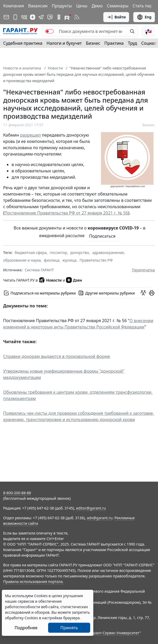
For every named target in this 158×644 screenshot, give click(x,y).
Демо (97, 6)
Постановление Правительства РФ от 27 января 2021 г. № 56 (66, 213)
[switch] (49, 31)
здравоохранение (108, 253)
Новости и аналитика (22, 68)
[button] (148, 31)
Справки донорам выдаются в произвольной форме (57, 356)
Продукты (62, 6)
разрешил (31, 135)
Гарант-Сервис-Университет (114, 633)
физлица (52, 260)
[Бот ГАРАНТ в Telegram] (50, 17)
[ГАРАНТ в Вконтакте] (24, 17)
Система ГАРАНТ (39, 270)
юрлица (70, 260)
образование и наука (22, 260)
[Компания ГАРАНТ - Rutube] (68, 17)
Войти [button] (116, 17)
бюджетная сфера (31, 253)
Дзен (74, 280)
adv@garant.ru (100, 518)
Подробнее (26, 628)
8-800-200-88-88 (17, 493)
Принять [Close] (69, 628)
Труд (132, 43)
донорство (80, 253)
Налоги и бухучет (64, 43)
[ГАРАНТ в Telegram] (41, 17)
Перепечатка (143, 270)
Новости (55, 68)
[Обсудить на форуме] (143, 293)
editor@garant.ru (91, 508)
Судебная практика (23, 43)
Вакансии (38, 6)
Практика (114, 43)
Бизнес (93, 43)
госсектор (58, 253)
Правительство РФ (96, 260)
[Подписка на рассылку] (6, 17)
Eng (144, 17)
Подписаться (102, 236)
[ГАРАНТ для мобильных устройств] (15, 17)
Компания (14, 6)
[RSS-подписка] (77, 17)
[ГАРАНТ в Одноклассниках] (59, 17)
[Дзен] (33, 17)
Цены (82, 6)
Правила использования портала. (33, 581)
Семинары (118, 6)
